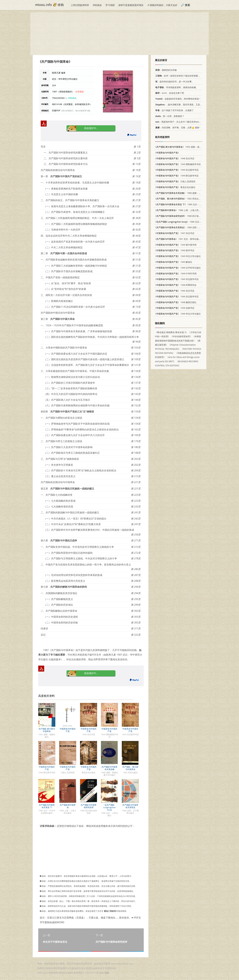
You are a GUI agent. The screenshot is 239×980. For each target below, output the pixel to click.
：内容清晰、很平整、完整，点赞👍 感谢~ (177, 128)
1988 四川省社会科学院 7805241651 (188, 216)
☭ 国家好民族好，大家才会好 (162, 5)
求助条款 (97, 5)
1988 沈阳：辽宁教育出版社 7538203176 (190, 227)
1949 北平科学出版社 (177, 268)
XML (102, 973)
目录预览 (80, 92)
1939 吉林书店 (174, 308)
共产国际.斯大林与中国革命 (47, 730)
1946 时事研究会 (175, 285)
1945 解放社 (173, 262)
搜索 (187, 5)
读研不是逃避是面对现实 (131, 5)
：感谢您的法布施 (165, 70)
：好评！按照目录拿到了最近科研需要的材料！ (180, 76)
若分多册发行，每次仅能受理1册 (76, 111)
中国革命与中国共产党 (68, 730)
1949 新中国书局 (175, 245)
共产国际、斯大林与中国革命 (130, 768)
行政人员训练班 (175, 181)
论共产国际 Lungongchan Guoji (109, 807)
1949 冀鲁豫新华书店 (177, 164)
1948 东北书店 (174, 158)
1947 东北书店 (174, 233)
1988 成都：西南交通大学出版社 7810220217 (192, 193)
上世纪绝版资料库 (80, 5)
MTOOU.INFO (66, 973)
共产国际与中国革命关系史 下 (47, 806)
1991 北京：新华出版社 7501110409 (184, 239)
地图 (107, 973)
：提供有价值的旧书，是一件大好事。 (174, 82)
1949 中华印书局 (175, 274)
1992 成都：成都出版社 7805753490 (187, 147)
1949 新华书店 (174, 250)
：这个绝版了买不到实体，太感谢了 (174, 110)
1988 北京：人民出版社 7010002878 (190, 222)
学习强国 (110, 5)
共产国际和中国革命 (68, 806)
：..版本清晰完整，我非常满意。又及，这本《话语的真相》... (189, 105)
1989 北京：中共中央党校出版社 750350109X (193, 204)
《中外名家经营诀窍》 (181, 336)
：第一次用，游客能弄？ (169, 116)
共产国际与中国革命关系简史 (130, 806)
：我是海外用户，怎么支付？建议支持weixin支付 (180, 122)
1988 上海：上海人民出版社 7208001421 (186, 210)
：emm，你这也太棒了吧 (169, 93)
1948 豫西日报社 (175, 302)
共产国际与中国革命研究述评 (89, 806)
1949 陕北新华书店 (176, 176)
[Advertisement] (120, 34)
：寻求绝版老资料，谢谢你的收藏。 (176, 87)
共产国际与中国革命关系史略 (109, 768)
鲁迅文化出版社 (175, 187)
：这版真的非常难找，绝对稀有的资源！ (178, 99)
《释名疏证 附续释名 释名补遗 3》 (171, 332)
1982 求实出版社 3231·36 (183, 199)
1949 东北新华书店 (176, 170)
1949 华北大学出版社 (177, 256)
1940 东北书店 (174, 291)
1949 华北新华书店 (176, 279)
